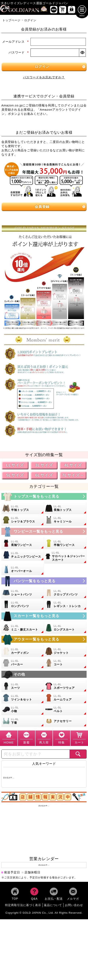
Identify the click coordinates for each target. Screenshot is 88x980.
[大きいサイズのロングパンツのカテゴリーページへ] (23, 605)
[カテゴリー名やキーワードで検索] (36, 755)
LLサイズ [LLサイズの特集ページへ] (15, 466)
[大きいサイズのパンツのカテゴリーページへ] (44, 582)
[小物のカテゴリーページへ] (23, 710)
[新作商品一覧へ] (54, 11)
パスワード (19, 53)
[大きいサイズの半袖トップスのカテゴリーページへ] (23, 509)
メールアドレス (16, 43)
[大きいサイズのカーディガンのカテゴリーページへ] (23, 652)
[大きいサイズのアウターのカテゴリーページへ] (44, 640)
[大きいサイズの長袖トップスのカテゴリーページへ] (65, 509)
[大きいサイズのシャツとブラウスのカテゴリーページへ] (23, 521)
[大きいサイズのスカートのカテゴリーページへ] (44, 617)
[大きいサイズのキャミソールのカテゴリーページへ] (65, 521)
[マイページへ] (72, 11)
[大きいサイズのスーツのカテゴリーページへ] (23, 687)
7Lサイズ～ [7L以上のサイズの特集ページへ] (73, 476)
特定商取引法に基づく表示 (23, 906)
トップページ (11, 21)
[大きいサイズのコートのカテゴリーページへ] (65, 664)
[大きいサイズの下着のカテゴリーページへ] (23, 722)
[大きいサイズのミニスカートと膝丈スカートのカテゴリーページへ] (23, 629)
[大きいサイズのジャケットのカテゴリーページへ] (65, 652)
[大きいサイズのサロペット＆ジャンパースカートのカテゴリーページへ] (65, 557)
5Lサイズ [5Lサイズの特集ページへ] (15, 476)
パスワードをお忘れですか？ (44, 78)
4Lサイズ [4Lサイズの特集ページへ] (73, 466)
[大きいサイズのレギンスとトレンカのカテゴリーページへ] (65, 605)
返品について (53, 906)
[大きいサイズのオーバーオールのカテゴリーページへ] (23, 570)
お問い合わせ (74, 906)
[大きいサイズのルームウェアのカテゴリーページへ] (65, 699)
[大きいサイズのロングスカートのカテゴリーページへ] (65, 629)
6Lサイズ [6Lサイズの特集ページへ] (44, 476)
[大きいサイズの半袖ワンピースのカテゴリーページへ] (65, 544)
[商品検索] (78, 755)
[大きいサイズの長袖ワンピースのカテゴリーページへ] (23, 544)
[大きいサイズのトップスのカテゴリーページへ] (44, 497)
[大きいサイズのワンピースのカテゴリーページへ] (44, 532)
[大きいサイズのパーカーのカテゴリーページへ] (23, 664)
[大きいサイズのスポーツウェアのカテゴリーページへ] (65, 687)
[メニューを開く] (82, 11)
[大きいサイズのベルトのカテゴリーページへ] (65, 710)
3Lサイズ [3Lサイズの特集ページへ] (44, 466)
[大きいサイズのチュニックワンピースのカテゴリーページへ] (23, 556)
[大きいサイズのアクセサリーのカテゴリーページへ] (65, 722)
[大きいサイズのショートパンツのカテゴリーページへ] (23, 594)
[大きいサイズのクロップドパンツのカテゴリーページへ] (65, 594)
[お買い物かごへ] (63, 11)
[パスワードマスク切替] (82, 54)
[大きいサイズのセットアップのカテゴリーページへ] (23, 699)
